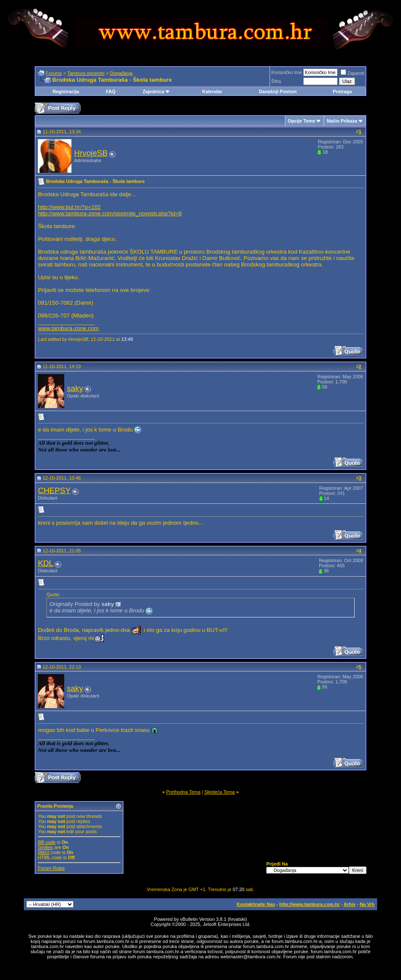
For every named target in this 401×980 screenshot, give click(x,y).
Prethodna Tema (183, 792)
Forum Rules (51, 868)
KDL (46, 563)
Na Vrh (367, 904)
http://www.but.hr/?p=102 (69, 207)
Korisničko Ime (287, 72)
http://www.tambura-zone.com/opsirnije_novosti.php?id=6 (110, 213)
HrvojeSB (91, 153)
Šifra (276, 81)
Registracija (66, 91)
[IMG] (44, 852)
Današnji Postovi (278, 91)
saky (75, 388)
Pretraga (343, 91)
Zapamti (353, 73)
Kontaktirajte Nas (256, 904)
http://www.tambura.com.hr (310, 904)
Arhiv (350, 904)
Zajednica (156, 91)
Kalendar (212, 91)
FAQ (111, 91)
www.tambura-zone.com (68, 328)
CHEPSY (54, 490)
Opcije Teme (302, 121)
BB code (47, 842)
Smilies (45, 847)
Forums (54, 73)
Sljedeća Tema (219, 792)
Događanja (121, 73)
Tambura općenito (86, 73)
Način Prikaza (342, 121)
